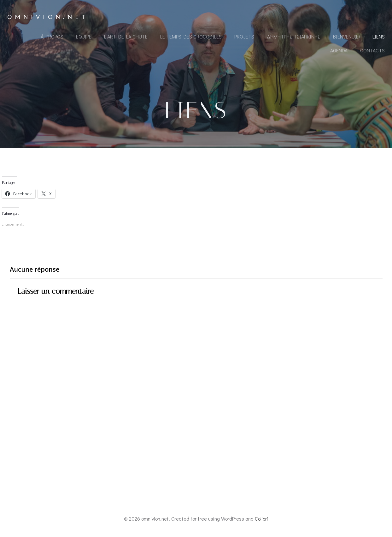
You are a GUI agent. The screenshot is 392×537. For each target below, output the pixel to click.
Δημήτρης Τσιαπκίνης (294, 36)
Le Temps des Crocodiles (191, 36)
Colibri (261, 519)
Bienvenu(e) (346, 36)
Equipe (84, 36)
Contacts (372, 50)
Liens (379, 36)
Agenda (339, 50)
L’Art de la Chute (126, 36)
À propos (52, 36)
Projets (244, 36)
